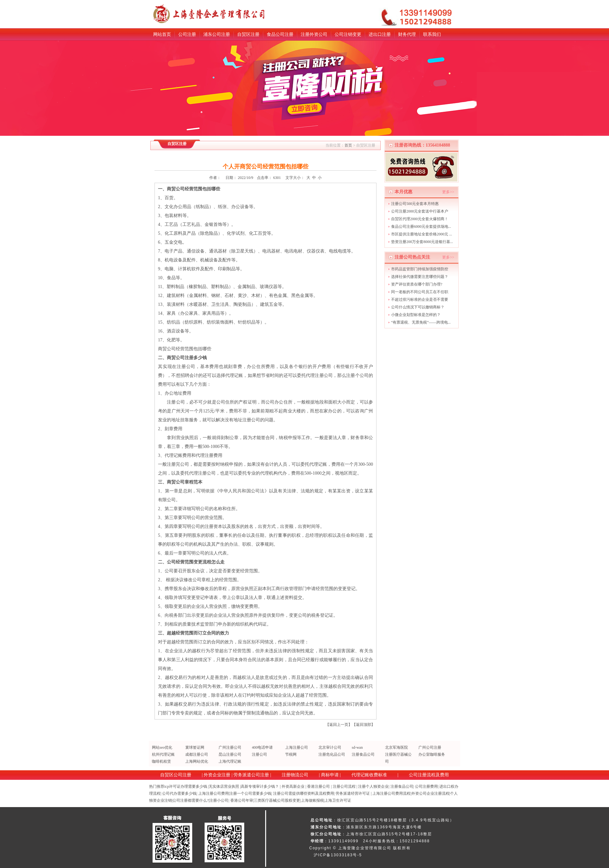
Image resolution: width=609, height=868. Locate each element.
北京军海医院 (396, 747)
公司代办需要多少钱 (179, 793)
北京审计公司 (330, 747)
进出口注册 (380, 34)
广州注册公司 (230, 747)
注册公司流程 (344, 786)
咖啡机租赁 (161, 761)
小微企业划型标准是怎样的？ (416, 315)
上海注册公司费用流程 (391, 793)
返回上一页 (339, 725)
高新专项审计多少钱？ (260, 786)
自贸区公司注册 (176, 775)
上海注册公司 (297, 747)
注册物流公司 (295, 775)
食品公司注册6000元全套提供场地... (421, 227)
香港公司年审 (242, 800)
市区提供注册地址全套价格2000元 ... (422, 234)
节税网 (291, 754)
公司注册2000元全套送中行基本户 (420, 211)
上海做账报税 (312, 800)
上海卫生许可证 (338, 800)
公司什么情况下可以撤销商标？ (418, 307)
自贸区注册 (248, 34)
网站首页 (162, 34)
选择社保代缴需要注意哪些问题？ (420, 277)
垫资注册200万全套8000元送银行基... (422, 242)
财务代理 (407, 34)
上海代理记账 (230, 761)
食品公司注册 (280, 34)
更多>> (448, 192)
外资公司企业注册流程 (430, 793)
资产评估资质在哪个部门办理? (417, 284)
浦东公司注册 (217, 34)
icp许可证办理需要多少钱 (186, 786)
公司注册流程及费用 (429, 775)
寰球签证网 (195, 747)
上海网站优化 (197, 761)
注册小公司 (219, 800)
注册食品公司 (363, 754)
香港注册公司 (318, 786)
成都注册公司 (197, 754)
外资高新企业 (293, 786)
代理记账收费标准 (369, 775)
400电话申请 (262, 747)
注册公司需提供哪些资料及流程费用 (304, 793)
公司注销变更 (348, 34)
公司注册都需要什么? (190, 800)
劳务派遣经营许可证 (353, 793)
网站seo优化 (162, 747)
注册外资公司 (314, 34)
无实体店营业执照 (224, 786)
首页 (348, 145)
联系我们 (432, 34)
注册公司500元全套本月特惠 (415, 204)
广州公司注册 (430, 747)
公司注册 (187, 34)
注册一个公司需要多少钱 (250, 793)
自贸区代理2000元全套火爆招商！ (420, 219)
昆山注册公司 (230, 754)
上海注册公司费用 (213, 793)
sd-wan (357, 747)
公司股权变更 (289, 800)
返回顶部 (363, 725)
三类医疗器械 (265, 800)
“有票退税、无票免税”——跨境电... (421, 322)
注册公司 (259, 754)
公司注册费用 (426, 786)
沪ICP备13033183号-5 (338, 855)
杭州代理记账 (163, 754)
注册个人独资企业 (373, 786)
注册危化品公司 (332, 754)
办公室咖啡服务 (432, 754)
